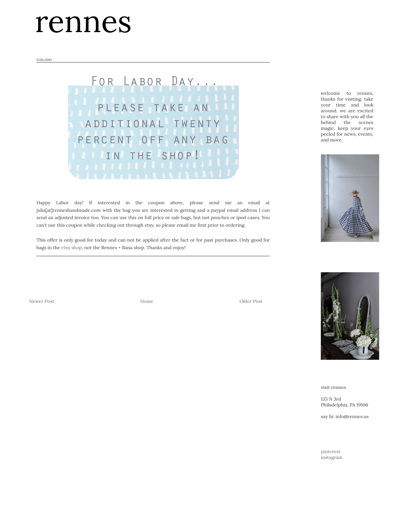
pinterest (331, 451)
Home (147, 301)
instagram (332, 457)
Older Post (251, 301)
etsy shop (72, 247)
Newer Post (42, 301)
